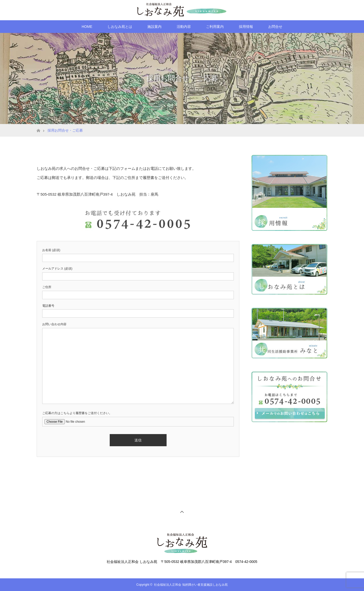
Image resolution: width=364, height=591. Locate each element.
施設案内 (154, 27)
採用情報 (246, 27)
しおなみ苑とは (120, 27)
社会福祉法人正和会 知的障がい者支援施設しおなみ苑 (191, 585)
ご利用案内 (215, 27)
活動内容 (184, 27)
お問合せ (275, 27)
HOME (87, 27)
